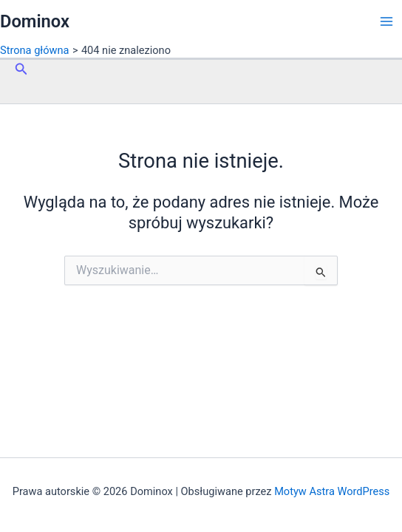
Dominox (35, 21)
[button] (21, 69)
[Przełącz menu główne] (386, 21)
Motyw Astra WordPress (332, 491)
